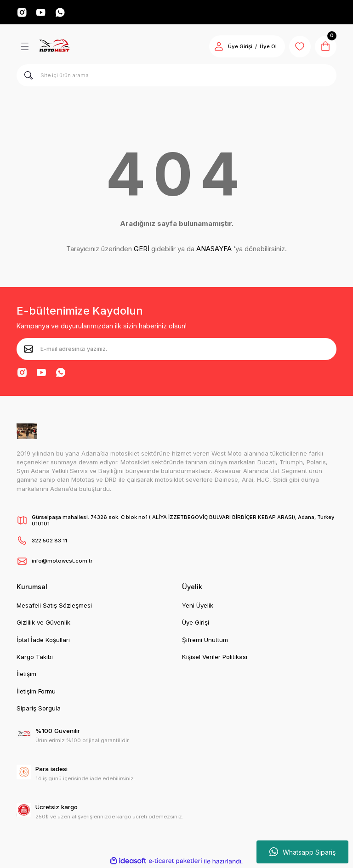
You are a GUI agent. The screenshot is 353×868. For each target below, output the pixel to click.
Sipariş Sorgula (39, 708)
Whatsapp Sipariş (302, 852)
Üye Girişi (196, 623)
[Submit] (28, 349)
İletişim (26, 674)
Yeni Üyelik (198, 606)
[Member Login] (218, 47)
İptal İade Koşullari (43, 640)
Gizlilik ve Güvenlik (43, 623)
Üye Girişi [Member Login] (239, 47)
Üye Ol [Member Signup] (267, 47)
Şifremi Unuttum (205, 640)
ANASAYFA (214, 249)
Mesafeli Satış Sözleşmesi (54, 606)
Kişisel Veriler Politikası (215, 657)
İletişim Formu (36, 691)
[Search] (176, 76)
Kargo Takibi (35, 657)
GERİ (142, 249)
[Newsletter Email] (176, 349)
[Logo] (54, 47)
